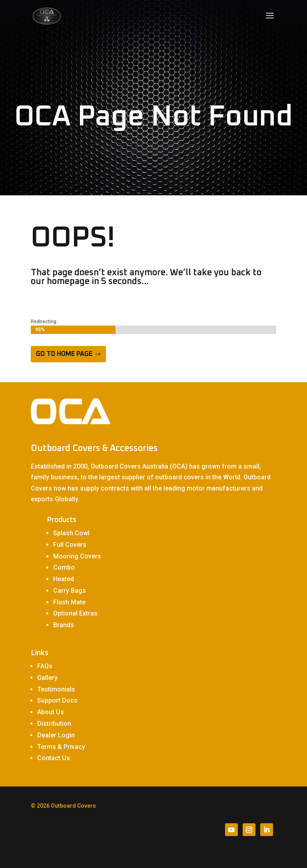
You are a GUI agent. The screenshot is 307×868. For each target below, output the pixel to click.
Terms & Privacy (61, 747)
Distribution (54, 724)
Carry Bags (70, 591)
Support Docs (57, 700)
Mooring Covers (77, 556)
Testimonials (56, 689)
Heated (64, 579)
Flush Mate (69, 602)
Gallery (47, 678)
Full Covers (70, 545)
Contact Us (54, 758)
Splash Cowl (71, 533)
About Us (51, 712)
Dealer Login (56, 735)
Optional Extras (75, 613)
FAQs (45, 666)
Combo (64, 567)
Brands (64, 625)
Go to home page (64, 354)
